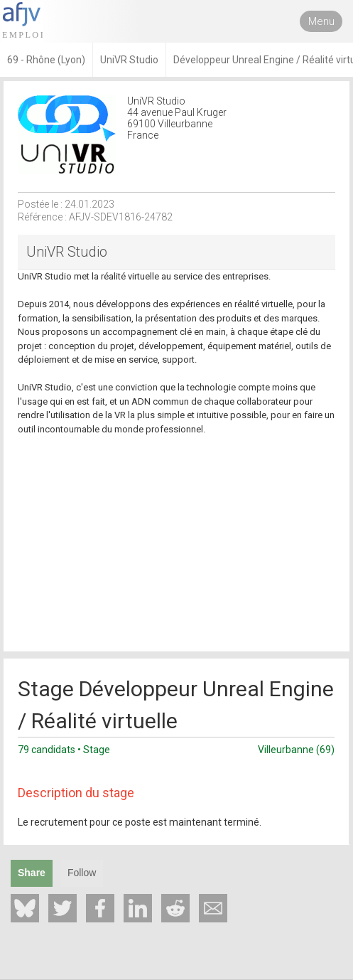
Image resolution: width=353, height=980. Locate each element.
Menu (321, 21)
